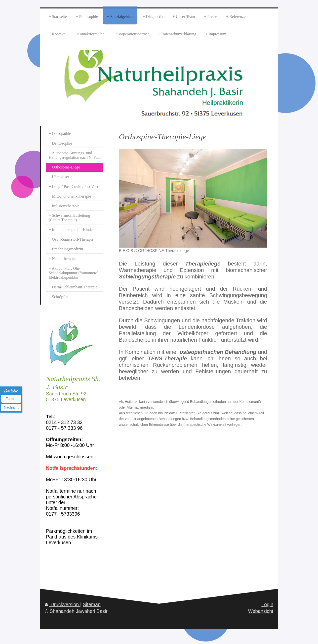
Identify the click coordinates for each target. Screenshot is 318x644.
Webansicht (261, 611)
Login (267, 604)
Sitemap (92, 604)
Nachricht (11, 407)
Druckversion (62, 604)
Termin (11, 399)
